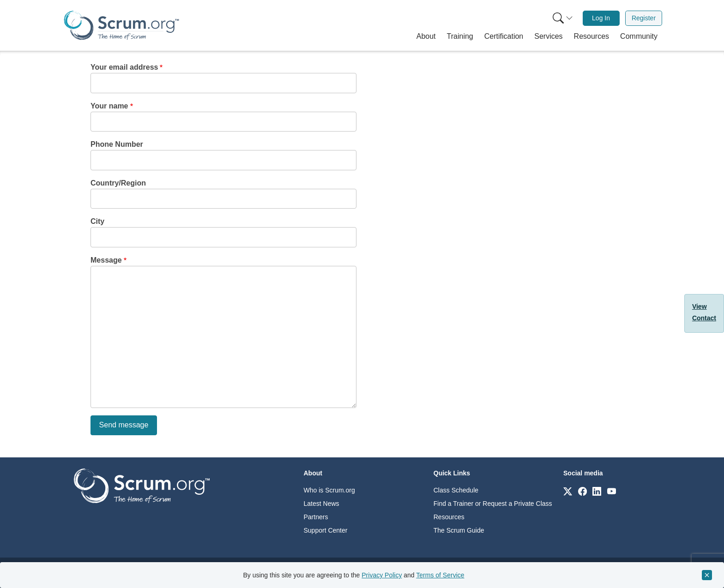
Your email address (124, 67)
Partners (316, 517)
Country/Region (118, 183)
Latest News (322, 504)
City (97, 221)
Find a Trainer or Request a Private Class (493, 504)
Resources (449, 517)
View (700, 306)
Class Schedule (456, 490)
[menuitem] (562, 18)
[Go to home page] (142, 485)
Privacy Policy (382, 575)
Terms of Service (440, 575)
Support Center (326, 530)
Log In (601, 18)
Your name (109, 106)
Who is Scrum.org (329, 490)
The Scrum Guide (459, 530)
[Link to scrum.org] (568, 491)
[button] (426, 36)
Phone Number (117, 144)
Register (644, 18)
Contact (704, 318)
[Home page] (121, 25)
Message (106, 260)
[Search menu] (563, 18)
